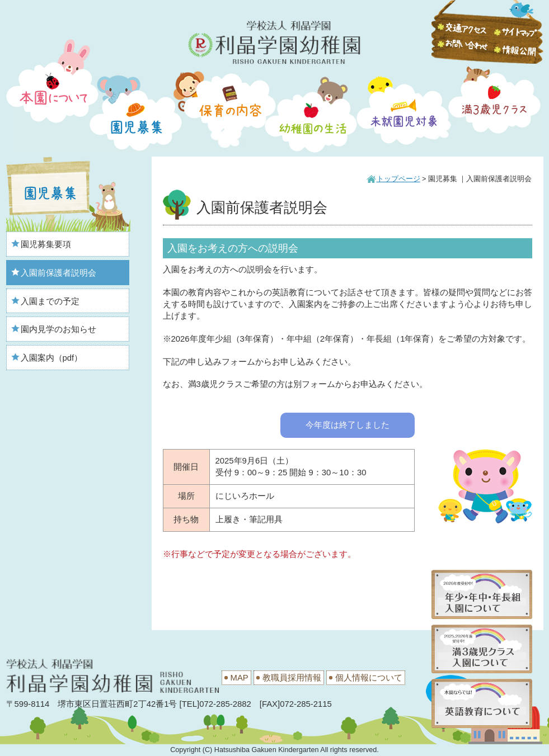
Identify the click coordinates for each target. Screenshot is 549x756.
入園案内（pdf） (52, 358)
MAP (240, 678)
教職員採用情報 (292, 678)
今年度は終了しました (348, 425)
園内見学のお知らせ (58, 329)
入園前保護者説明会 (58, 273)
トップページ (398, 179)
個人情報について (369, 678)
